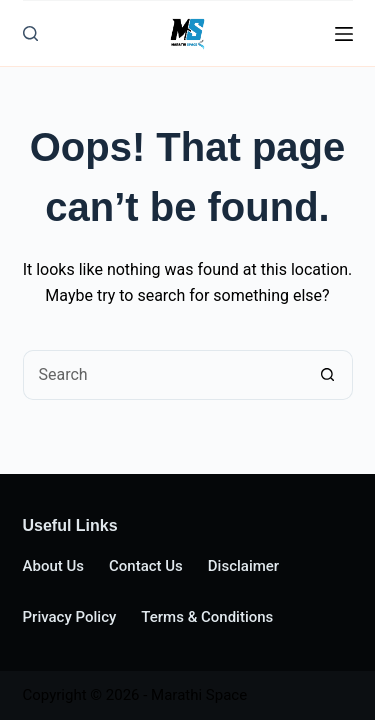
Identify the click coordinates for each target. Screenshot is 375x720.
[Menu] (344, 34)
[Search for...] (163, 375)
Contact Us (146, 566)
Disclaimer (243, 566)
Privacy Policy (70, 617)
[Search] (30, 33)
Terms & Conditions (207, 617)
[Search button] (328, 375)
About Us (54, 566)
